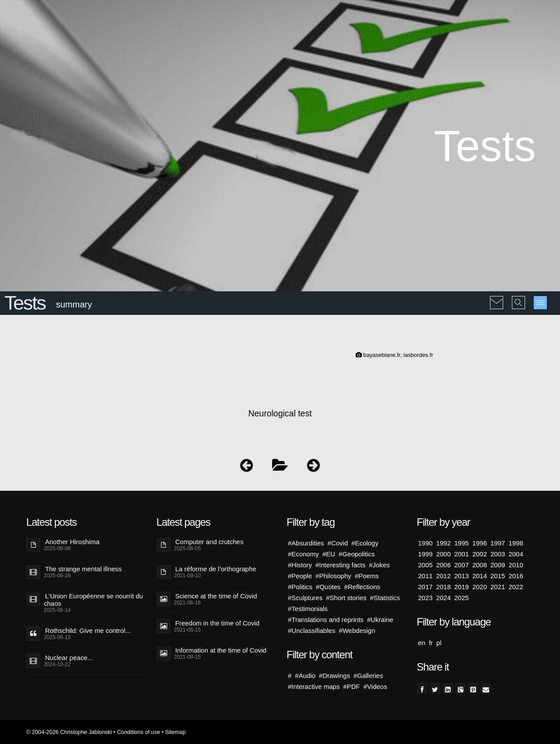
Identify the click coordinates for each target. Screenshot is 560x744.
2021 (498, 587)
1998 (516, 543)
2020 (480, 587)
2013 (461, 576)
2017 (425, 587)
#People (300, 576)
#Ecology (365, 543)
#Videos (375, 686)
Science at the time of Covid (216, 596)
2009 (498, 565)
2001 (461, 554)
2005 (425, 565)
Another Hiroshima (72, 542)
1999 (425, 554)
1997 (498, 543)
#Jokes (379, 565)
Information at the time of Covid (221, 650)
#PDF (351, 686)
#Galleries (368, 676)
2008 (480, 565)
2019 (461, 587)
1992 (443, 543)
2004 (516, 554)
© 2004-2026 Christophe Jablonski (69, 732)
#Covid (338, 543)
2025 (461, 598)
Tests (25, 303)
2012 (443, 576)
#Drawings (334, 676)
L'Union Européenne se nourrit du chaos (93, 600)
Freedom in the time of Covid (218, 623)
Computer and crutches (210, 542)
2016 (516, 576)
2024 (443, 598)
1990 (425, 543)
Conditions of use (138, 732)
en (422, 643)
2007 (461, 565)
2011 (425, 576)
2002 (480, 554)
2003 (498, 554)
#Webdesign (357, 630)
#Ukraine (380, 620)
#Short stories (346, 598)
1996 (480, 543)
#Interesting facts (340, 565)
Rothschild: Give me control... (88, 630)
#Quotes (328, 587)
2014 (480, 576)
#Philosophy (333, 576)
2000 (443, 554)
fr (431, 643)
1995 (461, 543)
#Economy (303, 554)
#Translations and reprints (326, 620)
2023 (425, 598)
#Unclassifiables (311, 630)
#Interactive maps (314, 686)
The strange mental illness (83, 569)
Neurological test (280, 413)
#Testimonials (308, 609)
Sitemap (175, 732)
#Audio (305, 676)
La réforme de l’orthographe (216, 569)
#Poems (367, 576)
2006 (443, 565)
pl (439, 643)
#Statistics (385, 598)
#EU (329, 554)
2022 (516, 587)
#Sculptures (305, 598)
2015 (498, 576)
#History (300, 565)
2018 (443, 587)
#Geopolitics (357, 554)
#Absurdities (306, 543)
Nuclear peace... (69, 658)
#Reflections (362, 587)
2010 (516, 565)
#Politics (300, 587)
